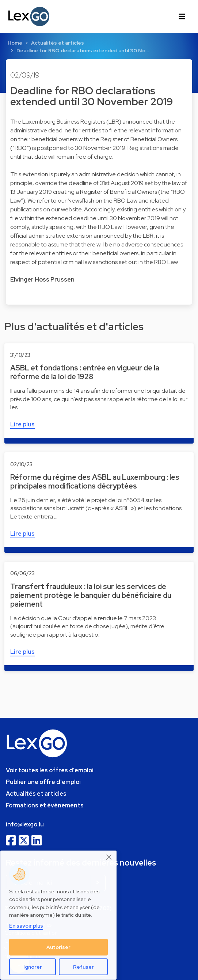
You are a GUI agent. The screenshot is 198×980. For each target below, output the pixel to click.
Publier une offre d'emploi (43, 782)
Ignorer (33, 967)
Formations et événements (45, 805)
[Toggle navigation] (182, 16)
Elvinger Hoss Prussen (42, 280)
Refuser (83, 967)
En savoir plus (26, 926)
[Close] (109, 857)
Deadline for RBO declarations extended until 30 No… (83, 50)
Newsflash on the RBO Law (102, 201)
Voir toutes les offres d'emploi (50, 770)
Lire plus (22, 424)
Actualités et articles (58, 43)
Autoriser (58, 947)
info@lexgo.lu (25, 824)
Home (15, 43)
